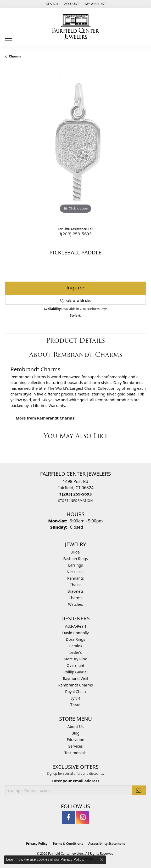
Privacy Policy (37, 844)
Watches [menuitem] (75, 604)
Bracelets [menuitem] (75, 591)
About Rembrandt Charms (76, 355)
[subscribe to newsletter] (139, 790)
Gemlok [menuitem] (75, 646)
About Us (76, 727)
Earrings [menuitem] (75, 565)
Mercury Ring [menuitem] (75, 659)
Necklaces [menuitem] (75, 572)
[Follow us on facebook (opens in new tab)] (68, 817)
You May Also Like (75, 436)
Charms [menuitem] (75, 598)
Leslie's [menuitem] (76, 652)
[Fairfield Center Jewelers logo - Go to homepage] (76, 27)
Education (75, 740)
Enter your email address (75, 781)
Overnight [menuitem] (75, 665)
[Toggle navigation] (9, 37)
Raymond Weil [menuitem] (75, 678)
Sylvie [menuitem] (75, 698)
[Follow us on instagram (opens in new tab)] (83, 817)
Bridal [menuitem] (76, 552)
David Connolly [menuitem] (75, 633)
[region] (75, 145)
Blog (75, 733)
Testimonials (75, 753)
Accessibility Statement (107, 844)
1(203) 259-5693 (75, 234)
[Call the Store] (76, 494)
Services (75, 746)
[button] (52, 4)
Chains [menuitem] (76, 585)
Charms (15, 56)
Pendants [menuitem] (76, 578)
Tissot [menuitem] (75, 705)
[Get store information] (75, 501)
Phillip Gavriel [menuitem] (75, 672)
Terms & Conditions (68, 844)
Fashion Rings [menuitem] (76, 559)
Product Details (76, 340)
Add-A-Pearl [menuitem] (76, 626)
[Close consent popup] (102, 860)
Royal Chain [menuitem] (75, 692)
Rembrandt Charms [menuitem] (75, 685)
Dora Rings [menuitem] (76, 639)
